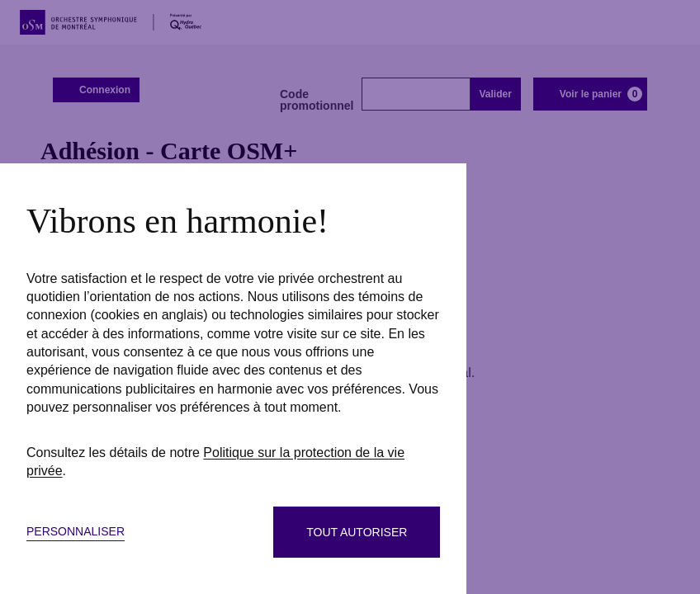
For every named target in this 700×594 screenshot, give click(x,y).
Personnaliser (76, 531)
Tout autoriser (357, 532)
